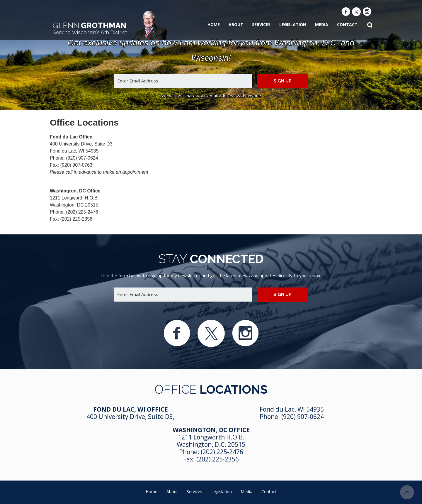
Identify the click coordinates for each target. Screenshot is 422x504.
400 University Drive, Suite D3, (130, 417)
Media (322, 24)
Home (214, 24)
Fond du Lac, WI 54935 (292, 409)
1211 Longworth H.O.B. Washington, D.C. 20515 (211, 441)
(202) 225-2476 (222, 452)
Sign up (283, 81)
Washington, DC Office (211, 430)
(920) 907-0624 (303, 417)
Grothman (90, 28)
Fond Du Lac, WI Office (131, 409)
